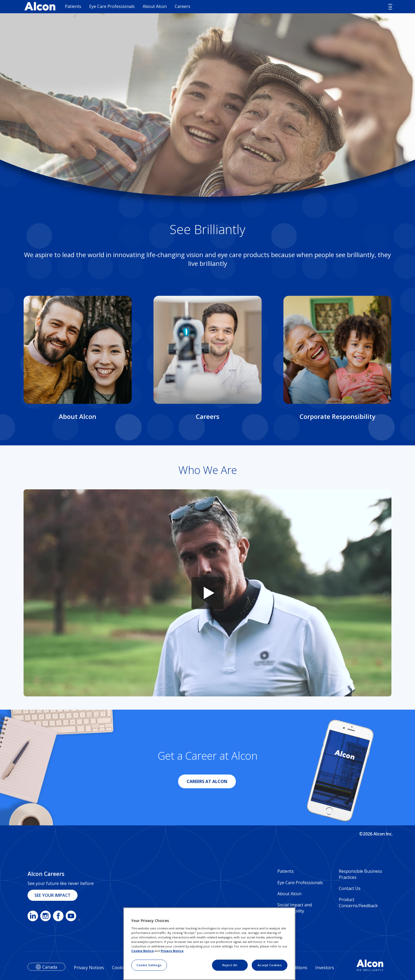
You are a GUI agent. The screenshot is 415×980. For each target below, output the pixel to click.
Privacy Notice (172, 951)
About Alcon (155, 6)
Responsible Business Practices (360, 874)
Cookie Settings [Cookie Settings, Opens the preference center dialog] (149, 965)
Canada (50, 967)
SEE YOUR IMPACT (53, 895)
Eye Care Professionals (112, 6)
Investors (325, 968)
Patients (73, 6)
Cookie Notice (143, 951)
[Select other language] (390, 7)
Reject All (230, 965)
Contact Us (350, 888)
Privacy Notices (89, 968)
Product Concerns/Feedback (358, 902)
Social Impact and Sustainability (295, 908)
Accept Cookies (270, 965)
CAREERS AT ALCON (207, 781)
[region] (209, 944)
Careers (182, 6)
